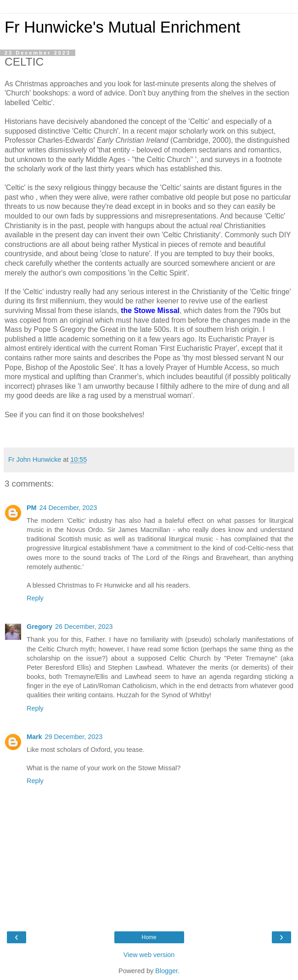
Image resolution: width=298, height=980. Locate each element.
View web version (149, 955)
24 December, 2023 (68, 508)
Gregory (39, 627)
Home (149, 937)
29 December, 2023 (74, 737)
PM (32, 508)
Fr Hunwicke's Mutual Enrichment (122, 27)
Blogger (166, 971)
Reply (35, 598)
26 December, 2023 (84, 627)
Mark (34, 737)
